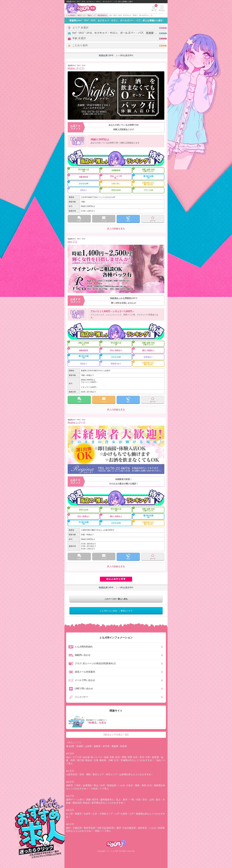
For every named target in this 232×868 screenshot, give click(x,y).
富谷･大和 (145, 757)
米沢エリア (112, 774)
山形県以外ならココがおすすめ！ (136, 774)
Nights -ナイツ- (76, 68)
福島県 (97, 746)
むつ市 (69, 814)
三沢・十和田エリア (103, 814)
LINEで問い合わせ (81, 689)
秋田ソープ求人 (103, 831)
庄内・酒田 (85, 774)
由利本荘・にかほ (147, 828)
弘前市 (87, 814)
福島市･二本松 (73, 785)
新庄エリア (98, 774)
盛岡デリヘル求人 (75, 800)
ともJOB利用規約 (80, 647)
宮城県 (80, 746)
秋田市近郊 (90, 828)
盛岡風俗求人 (107, 800)
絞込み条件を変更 (116, 579)
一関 (132, 800)
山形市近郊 (72, 774)
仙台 (68, 757)
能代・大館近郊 (74, 828)
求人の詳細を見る (116, 229)
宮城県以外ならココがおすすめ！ (137, 760)
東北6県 (70, 746)
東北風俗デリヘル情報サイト (116, 722)
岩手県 (106, 746)
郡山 (96, 785)
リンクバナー (78, 697)
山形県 (88, 746)
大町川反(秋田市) (106, 828)
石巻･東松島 (100, 760)
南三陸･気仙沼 (85, 760)
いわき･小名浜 (126, 785)
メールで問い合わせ (82, 680)
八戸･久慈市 (121, 814)
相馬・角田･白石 (143, 785)
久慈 (138, 800)
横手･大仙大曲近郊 (126, 828)
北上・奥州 (122, 800)
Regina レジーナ (77, 423)
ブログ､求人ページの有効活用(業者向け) (92, 664)
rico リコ (72, 242)
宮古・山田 (148, 800)
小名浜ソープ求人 (100, 789)
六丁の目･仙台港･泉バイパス (87, 757)
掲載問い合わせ (79, 655)
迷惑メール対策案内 (82, 672)
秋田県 (124, 746)
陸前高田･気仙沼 (81, 803)
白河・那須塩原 (108, 785)
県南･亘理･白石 (130, 757)
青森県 (115, 746)
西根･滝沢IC (92, 800)
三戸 (132, 814)
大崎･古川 (113, 760)
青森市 (78, 814)
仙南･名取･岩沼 (112, 757)
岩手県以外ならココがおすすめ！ (108, 803)
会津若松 (87, 785)
